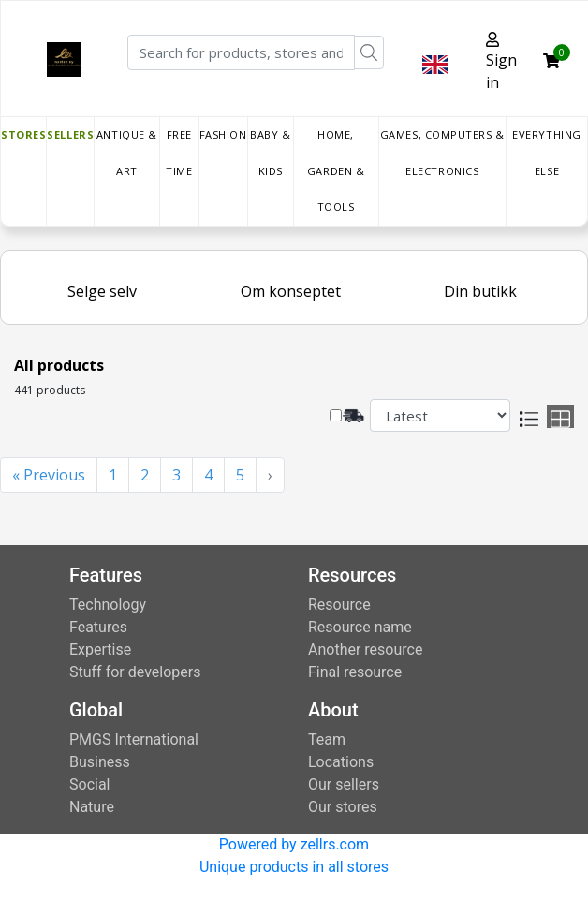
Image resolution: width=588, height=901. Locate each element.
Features (98, 627)
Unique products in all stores (294, 867)
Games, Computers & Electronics (442, 153)
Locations (341, 762)
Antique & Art (127, 153)
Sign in (501, 62)
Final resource (355, 672)
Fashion (223, 134)
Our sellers (344, 784)
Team (327, 739)
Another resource (365, 650)
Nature (92, 807)
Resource (339, 605)
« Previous (49, 475)
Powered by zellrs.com (294, 844)
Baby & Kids (270, 153)
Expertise (100, 650)
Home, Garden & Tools (336, 170)
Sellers (70, 134)
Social (89, 784)
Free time (179, 153)
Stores (23, 134)
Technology (108, 605)
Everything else (547, 153)
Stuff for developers (135, 672)
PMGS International (134, 739)
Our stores (343, 807)
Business (100, 762)
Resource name (360, 627)
